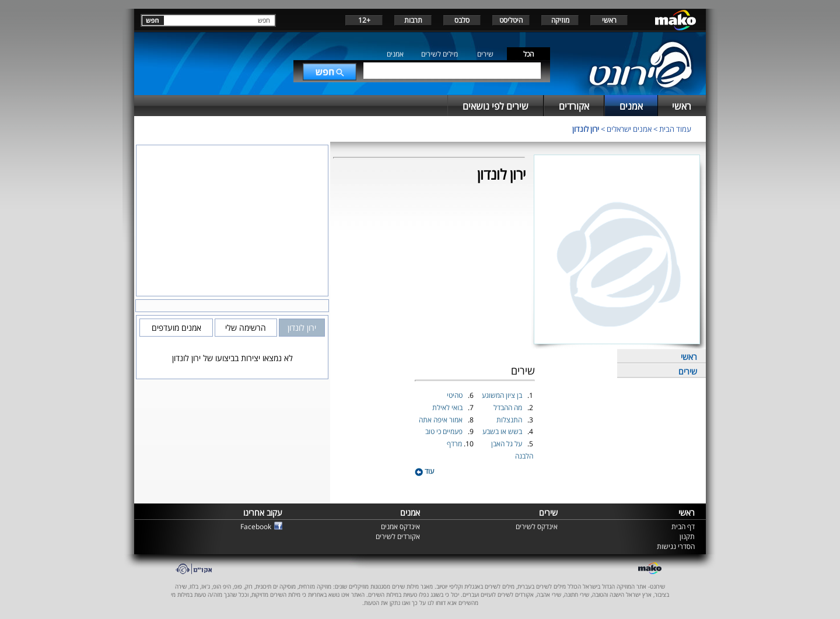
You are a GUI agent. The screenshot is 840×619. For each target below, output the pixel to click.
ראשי (609, 20)
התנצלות (510, 420)
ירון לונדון (586, 129)
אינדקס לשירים (537, 527)
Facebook (256, 527)
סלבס (462, 20)
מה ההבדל (509, 408)
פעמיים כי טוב (445, 431)
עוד (424, 471)
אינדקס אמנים (400, 527)
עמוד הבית (675, 129)
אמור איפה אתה (442, 420)
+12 (364, 20)
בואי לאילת (448, 408)
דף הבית (683, 527)
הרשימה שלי (246, 328)
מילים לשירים (440, 54)
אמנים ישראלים (629, 129)
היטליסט (511, 20)
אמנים (395, 54)
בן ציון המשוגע (503, 395)
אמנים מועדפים (176, 328)
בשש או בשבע (503, 431)
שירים (485, 54)
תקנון (687, 536)
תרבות (413, 20)
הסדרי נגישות (676, 546)
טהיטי (456, 395)
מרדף (455, 444)
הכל (528, 54)
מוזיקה (560, 20)
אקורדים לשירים (398, 536)
